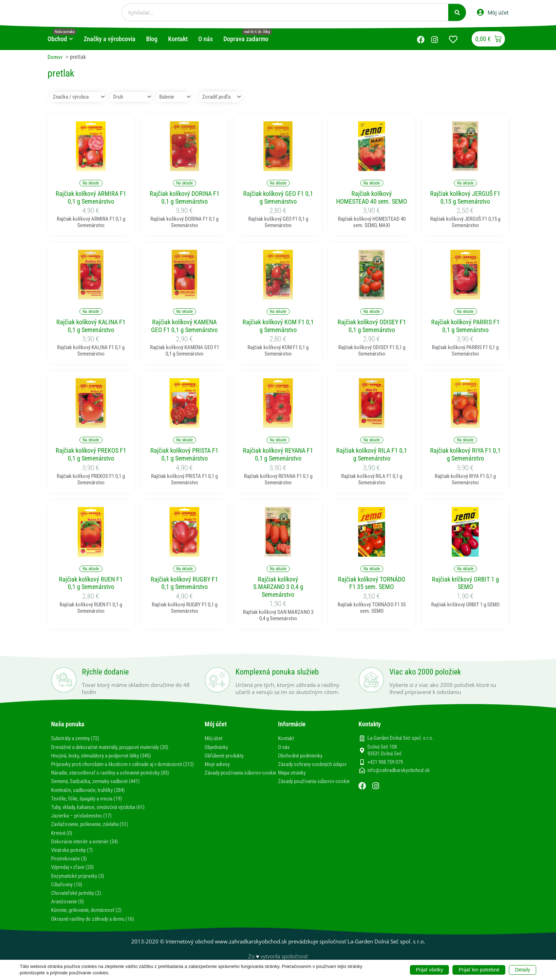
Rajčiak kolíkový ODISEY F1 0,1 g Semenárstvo (372, 326)
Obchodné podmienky (303, 756)
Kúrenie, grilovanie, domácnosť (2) (90, 917)
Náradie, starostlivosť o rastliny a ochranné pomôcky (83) (116, 780)
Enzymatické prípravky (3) (80, 883)
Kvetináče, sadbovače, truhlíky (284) (92, 797)
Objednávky (218, 747)
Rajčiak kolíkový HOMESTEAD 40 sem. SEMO (372, 198)
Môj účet (215, 739)
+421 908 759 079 (385, 762)
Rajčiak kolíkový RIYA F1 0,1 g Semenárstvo (465, 455)
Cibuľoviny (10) (68, 891)
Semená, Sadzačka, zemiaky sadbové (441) (100, 788)
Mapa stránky (293, 780)
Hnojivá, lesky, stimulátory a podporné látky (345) (107, 756)
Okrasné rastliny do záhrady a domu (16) (98, 926)
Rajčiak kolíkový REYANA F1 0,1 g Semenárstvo (278, 455)
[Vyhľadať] (457, 12)
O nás (285, 747)
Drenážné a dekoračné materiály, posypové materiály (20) (117, 747)
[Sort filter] (229, 97)
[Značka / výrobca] (78, 97)
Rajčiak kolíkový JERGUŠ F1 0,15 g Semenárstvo (465, 198)
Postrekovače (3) (70, 866)
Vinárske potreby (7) (74, 857)
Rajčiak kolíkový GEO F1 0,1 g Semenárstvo (278, 198)
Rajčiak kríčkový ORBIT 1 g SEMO (465, 583)
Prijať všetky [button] (430, 969)
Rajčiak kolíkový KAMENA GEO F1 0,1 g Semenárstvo (184, 326)
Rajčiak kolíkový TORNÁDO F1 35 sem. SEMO (372, 583)
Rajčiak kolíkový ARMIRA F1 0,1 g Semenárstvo (91, 198)
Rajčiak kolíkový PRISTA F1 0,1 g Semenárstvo (184, 455)
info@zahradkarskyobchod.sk (399, 771)
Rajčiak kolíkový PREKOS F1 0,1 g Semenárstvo (91, 455)
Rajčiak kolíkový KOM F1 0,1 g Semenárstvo (278, 326)
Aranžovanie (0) (69, 909)
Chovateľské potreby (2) (79, 900)
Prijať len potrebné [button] (479, 969)
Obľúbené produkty (226, 756)
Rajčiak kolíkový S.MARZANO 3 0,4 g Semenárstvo (278, 587)
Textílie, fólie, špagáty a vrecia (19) (91, 806)
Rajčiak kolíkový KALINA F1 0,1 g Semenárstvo (91, 326)
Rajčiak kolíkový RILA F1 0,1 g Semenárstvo (372, 455)
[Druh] (133, 97)
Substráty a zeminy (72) (78, 739)
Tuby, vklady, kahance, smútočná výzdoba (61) (103, 814)
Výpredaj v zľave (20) (75, 874)
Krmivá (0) (63, 840)
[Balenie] (178, 97)
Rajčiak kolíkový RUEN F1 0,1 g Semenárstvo (91, 583)
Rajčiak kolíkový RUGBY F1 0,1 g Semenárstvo (184, 583)
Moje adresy (219, 764)
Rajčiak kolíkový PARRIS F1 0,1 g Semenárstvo (465, 326)
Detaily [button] (522, 969)
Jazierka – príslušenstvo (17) (84, 823)
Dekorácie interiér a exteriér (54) (88, 849)
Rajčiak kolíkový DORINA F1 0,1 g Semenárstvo (185, 198)
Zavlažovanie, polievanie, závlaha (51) (95, 831)
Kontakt (287, 739)
